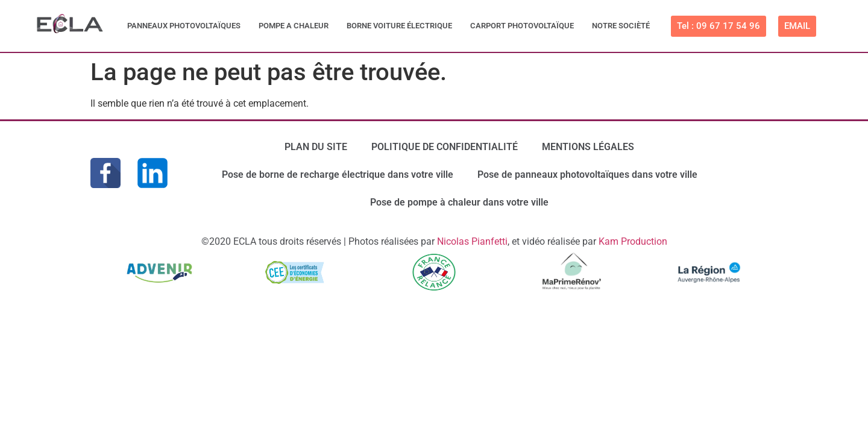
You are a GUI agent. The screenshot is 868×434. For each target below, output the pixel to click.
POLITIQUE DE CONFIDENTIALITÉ (445, 147)
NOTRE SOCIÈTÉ (621, 26)
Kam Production (633, 241)
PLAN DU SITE (316, 147)
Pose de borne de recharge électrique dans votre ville (338, 175)
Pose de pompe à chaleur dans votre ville (459, 202)
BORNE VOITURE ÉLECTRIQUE (399, 26)
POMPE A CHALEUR (294, 26)
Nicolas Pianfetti (472, 241)
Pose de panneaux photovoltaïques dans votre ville (587, 175)
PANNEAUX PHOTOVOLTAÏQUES (184, 26)
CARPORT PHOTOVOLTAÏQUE (522, 26)
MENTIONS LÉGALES (588, 147)
